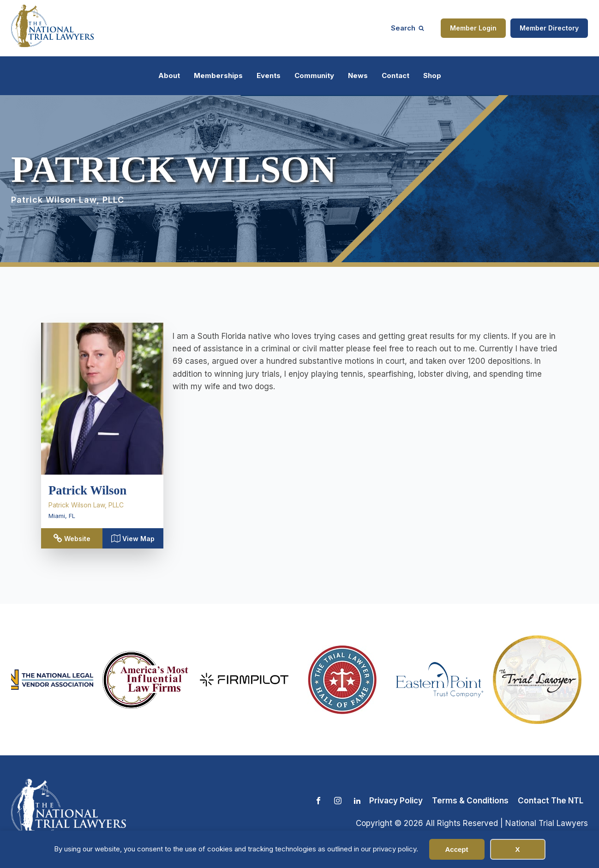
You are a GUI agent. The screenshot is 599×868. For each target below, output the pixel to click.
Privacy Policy (396, 801)
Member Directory (549, 28)
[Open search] (407, 28)
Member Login (473, 28)
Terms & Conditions (470, 801)
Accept (456, 849)
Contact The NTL (551, 801)
